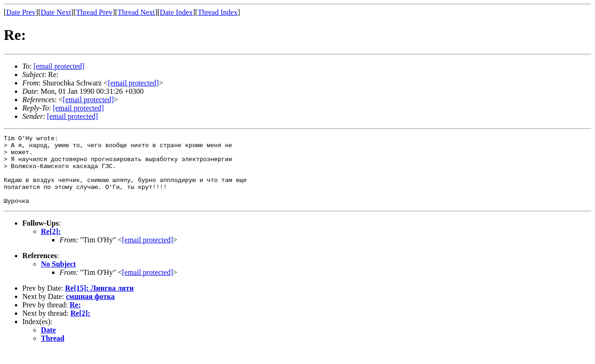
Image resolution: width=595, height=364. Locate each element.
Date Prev (21, 12)
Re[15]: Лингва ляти (99, 302)
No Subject (58, 278)
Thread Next (136, 12)
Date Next (56, 12)
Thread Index (218, 12)
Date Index (176, 12)
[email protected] (147, 254)
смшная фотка (90, 310)
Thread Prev (94, 12)
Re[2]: (51, 245)
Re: (75, 319)
